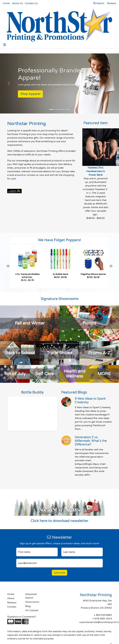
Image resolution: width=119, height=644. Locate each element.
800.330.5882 (104, 615)
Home (6, 3)
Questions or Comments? (22, 617)
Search (99, 3)
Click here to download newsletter (60, 521)
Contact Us (31, 3)
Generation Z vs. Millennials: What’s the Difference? (91, 441)
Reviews (12, 603)
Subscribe (59, 573)
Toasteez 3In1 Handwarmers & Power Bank (96, 171)
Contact (12, 607)
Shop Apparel (30, 94)
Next (111, 266)
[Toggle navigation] (5, 45)
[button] (9, 83)
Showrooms (32, 602)
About (11, 598)
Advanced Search (31, 596)
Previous (8, 266)
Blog (28, 606)
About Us (17, 3)
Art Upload (32, 610)
